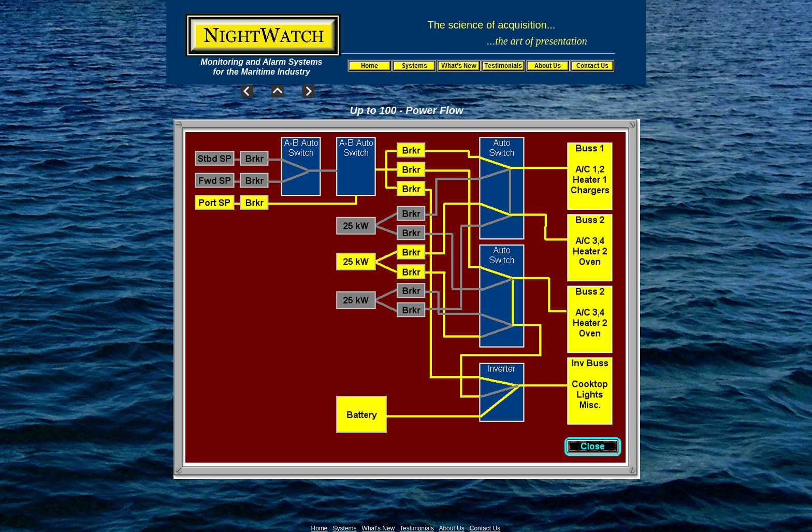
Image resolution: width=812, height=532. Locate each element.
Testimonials (417, 528)
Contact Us (485, 528)
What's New (379, 528)
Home (320, 528)
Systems (345, 528)
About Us (451, 528)
